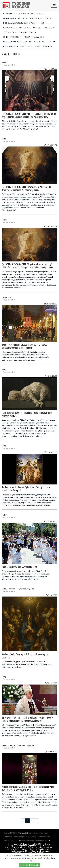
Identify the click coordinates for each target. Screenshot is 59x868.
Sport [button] (34, 23)
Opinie (40, 847)
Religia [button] (38, 28)
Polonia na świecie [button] (35, 37)
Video (38, 46)
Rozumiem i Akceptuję (29, 865)
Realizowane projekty (15, 42)
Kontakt (47, 46)
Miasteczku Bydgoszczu (42, 42)
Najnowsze (9, 14)
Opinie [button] (50, 28)
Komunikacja (10, 28)
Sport (42, 846)
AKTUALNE (23, 18)
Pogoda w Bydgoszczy (15, 23)
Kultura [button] (36, 18)
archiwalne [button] (11, 46)
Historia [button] (25, 28)
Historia (23, 847)
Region (13, 846)
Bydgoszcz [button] (38, 14)
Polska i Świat (14, 849)
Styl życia (50, 847)
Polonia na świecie (45, 849)
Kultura (47, 844)
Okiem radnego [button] (13, 37)
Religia (32, 847)
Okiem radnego (28, 849)
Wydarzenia (9, 18)
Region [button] (48, 18)
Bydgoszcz (13, 844)
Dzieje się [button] (23, 14)
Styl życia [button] (10, 32)
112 (49, 846)
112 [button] (43, 23)
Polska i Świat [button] (27, 32)
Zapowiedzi (26, 46)
